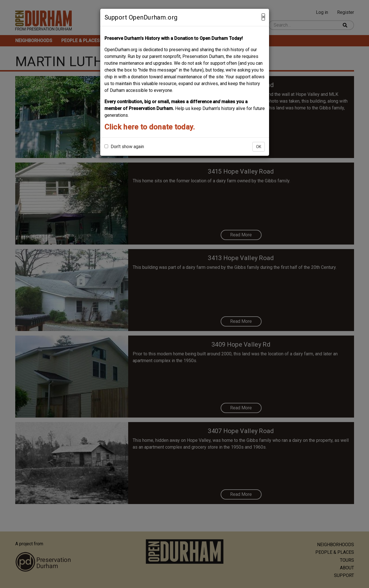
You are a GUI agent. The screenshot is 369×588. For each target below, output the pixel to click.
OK (259, 147)
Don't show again (124, 147)
